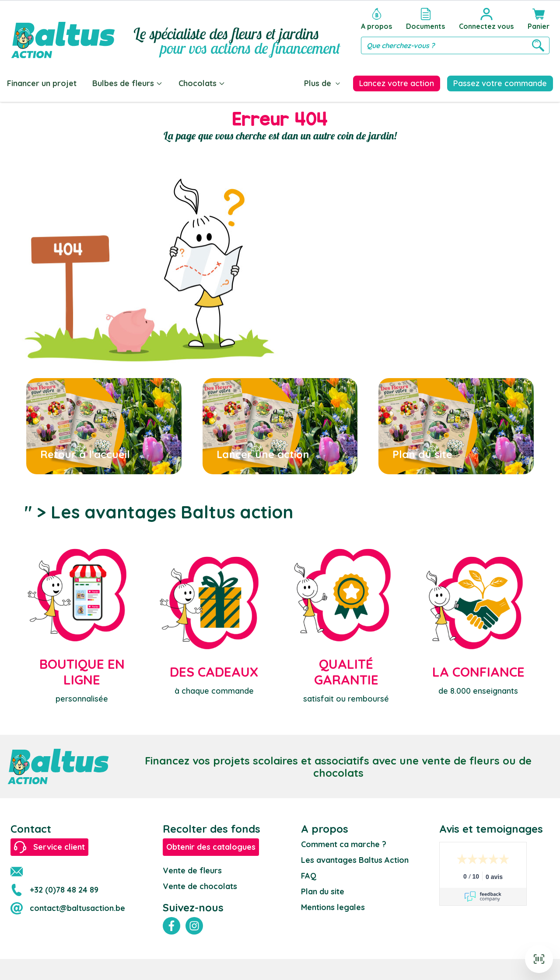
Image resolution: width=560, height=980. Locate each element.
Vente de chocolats (200, 886)
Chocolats (202, 83)
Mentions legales (333, 907)
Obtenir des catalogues (211, 847)
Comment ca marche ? (344, 844)
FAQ (309, 876)
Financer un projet (42, 83)
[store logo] (63, 31)
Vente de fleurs (192, 871)
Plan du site (323, 891)
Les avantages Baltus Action (355, 860)
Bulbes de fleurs (128, 83)
